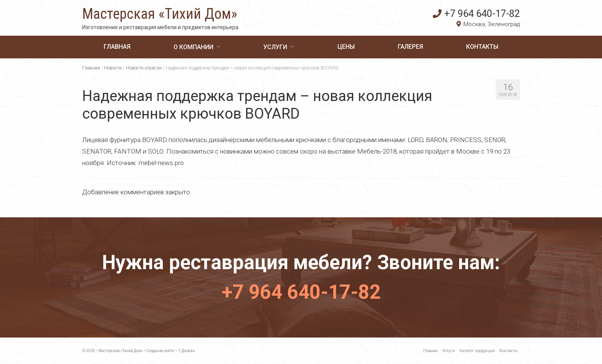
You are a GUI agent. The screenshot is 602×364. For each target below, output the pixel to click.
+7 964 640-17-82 (476, 13)
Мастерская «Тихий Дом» (160, 14)
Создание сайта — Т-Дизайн (171, 351)
